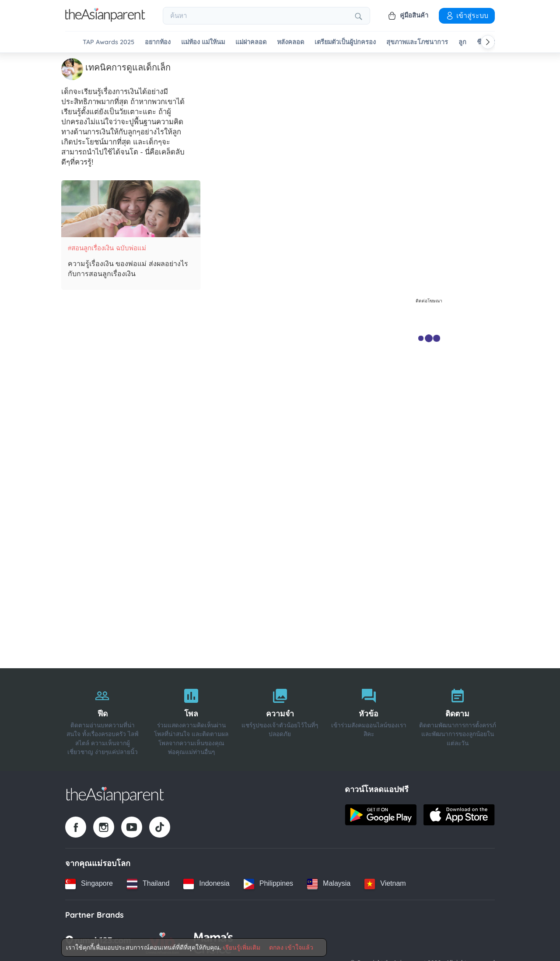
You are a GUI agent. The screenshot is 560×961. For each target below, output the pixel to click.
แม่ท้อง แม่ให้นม (203, 42)
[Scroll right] (488, 42)
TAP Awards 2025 (108, 42)
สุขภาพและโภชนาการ (417, 42)
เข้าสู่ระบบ (467, 15)
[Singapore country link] (89, 883)
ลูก (462, 42)
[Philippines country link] (268, 883)
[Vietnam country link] (385, 883)
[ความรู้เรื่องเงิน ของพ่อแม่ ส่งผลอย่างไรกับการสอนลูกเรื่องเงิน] (131, 208)
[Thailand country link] (148, 883)
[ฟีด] (103, 719)
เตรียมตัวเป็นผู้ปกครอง (345, 42)
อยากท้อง (158, 42)
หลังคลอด (290, 42)
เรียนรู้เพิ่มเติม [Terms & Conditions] (242, 947)
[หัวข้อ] (369, 719)
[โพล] (191, 719)
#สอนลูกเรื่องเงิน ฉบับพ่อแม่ (107, 247)
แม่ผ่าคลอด (251, 42)
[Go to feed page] (105, 19)
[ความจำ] (280, 719)
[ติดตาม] (457, 719)
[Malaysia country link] (329, 883)
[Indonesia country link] (206, 883)
